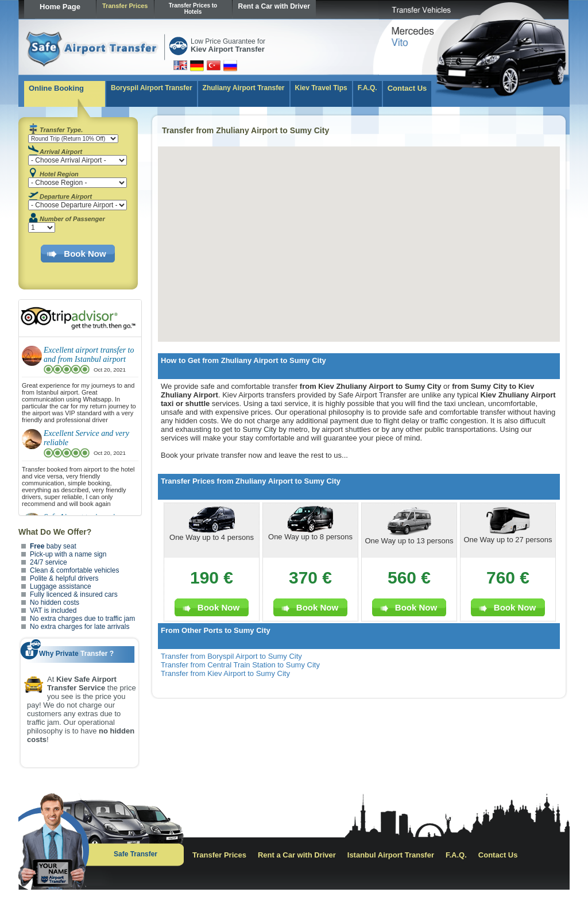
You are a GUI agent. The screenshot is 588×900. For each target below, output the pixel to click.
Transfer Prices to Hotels (193, 9)
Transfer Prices (125, 6)
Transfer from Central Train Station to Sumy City (240, 665)
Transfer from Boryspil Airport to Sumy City (231, 656)
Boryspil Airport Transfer (152, 88)
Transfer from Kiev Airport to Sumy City (225, 673)
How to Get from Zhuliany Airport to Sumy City (243, 360)
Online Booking (56, 88)
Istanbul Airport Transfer (391, 855)
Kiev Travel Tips (321, 88)
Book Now (85, 254)
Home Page (60, 7)
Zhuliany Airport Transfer (244, 88)
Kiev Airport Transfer (228, 49)
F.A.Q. (367, 88)
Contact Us (407, 88)
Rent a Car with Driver (274, 6)
